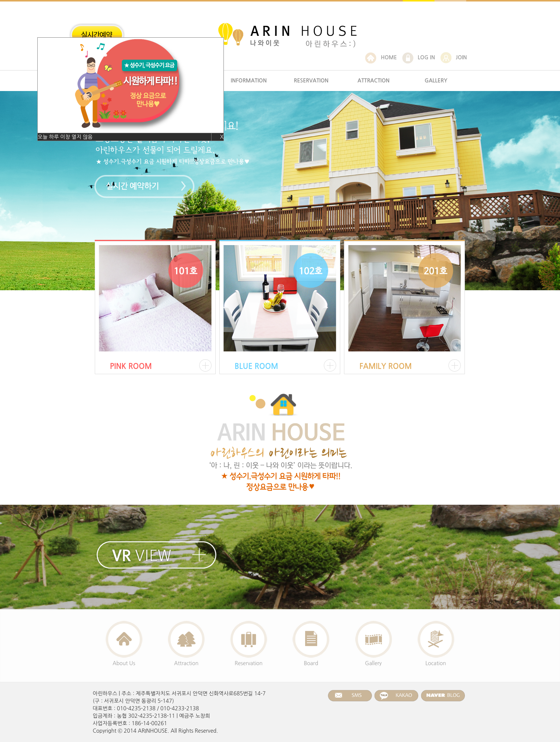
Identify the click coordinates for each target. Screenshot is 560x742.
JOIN (454, 57)
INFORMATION (249, 81)
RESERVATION (311, 81)
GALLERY (436, 81)
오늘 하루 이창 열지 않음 (65, 137)
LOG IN (419, 57)
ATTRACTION (373, 81)
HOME (381, 57)
